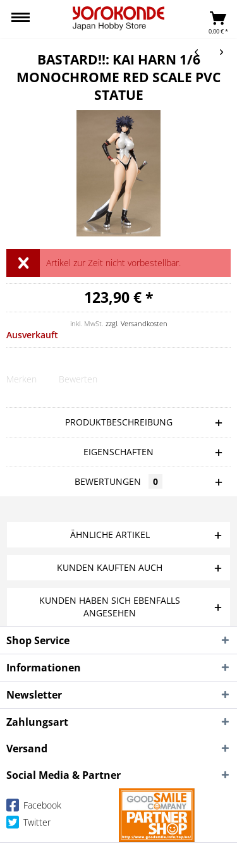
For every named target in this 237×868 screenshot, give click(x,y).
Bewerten (78, 379)
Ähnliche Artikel (110, 535)
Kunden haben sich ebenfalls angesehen (110, 607)
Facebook (34, 808)
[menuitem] (21, 19)
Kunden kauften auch (110, 567)
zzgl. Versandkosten (137, 323)
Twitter (28, 825)
